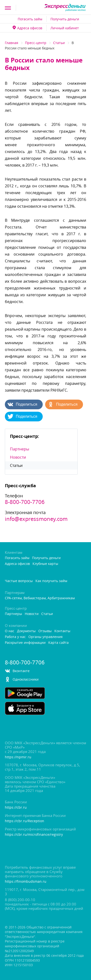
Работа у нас (15, 637)
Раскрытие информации (25, 643)
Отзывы (45, 631)
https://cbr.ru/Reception (25, 821)
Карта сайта (58, 643)
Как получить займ (51, 581)
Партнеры (20, 449)
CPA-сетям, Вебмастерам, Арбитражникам (40, 598)
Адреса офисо (27, 28)
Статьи (59, 43)
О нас (10, 631)
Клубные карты (45, 564)
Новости (18, 457)
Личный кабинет (65, 28)
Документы (26, 631)
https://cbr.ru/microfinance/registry (34, 835)
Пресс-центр (36, 43)
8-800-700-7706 (25, 502)
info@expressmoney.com (36, 519)
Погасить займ (30, 19)
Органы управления (45, 637)
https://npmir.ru (18, 757)
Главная (12, 43)
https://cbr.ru (16, 808)
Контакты (62, 631)
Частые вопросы (19, 581)
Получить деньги (65, 19)
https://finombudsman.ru (26, 882)
